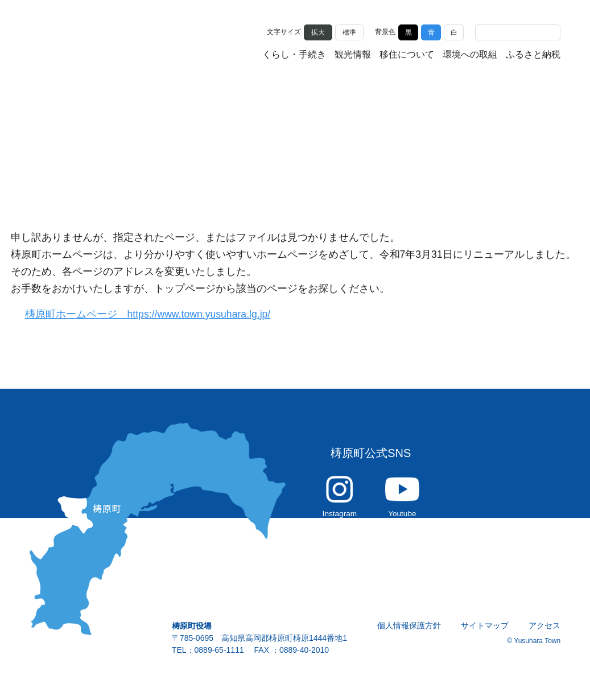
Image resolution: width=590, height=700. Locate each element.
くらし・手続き (294, 55)
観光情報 (353, 55)
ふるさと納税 (533, 55)
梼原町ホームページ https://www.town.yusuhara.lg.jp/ (155, 314)
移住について (407, 55)
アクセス (545, 632)
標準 (349, 32)
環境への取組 (470, 55)
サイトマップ (485, 632)
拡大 (318, 32)
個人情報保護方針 (410, 632)
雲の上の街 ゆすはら (86, 41)
